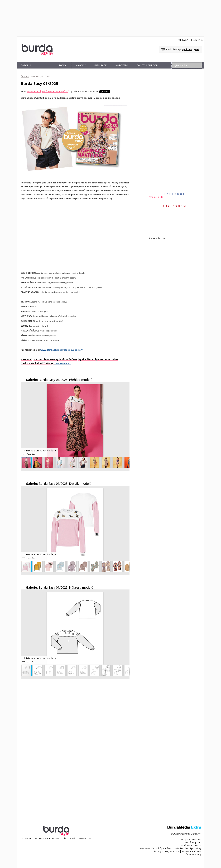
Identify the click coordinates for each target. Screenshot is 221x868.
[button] (126, 387)
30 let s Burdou (147, 65)
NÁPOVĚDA (122, 65)
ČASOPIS (26, 65)
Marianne (197, 840)
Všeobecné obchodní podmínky (155, 848)
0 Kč (197, 49)
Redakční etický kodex (47, 838)
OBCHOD (44, 69)
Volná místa (186, 845)
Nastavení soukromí (191, 851)
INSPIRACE (100, 65)
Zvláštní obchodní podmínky (187, 848)
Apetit (181, 840)
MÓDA (63, 65)
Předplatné (69, 838)
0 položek (187, 49)
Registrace (197, 40)
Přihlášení (183, 40)
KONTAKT (26, 838)
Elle (188, 840)
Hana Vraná (34, 91)
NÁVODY (80, 65)
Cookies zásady (193, 854)
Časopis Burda (156, 197)
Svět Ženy (190, 843)
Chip (199, 843)
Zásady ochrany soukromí (167, 851)
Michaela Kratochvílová (55, 91)
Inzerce (198, 845)
